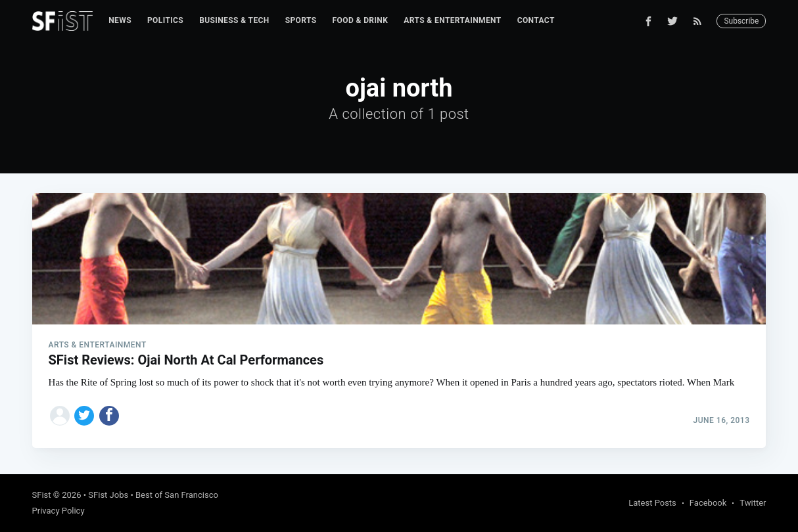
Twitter (753, 503)
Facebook (708, 503)
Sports (301, 20)
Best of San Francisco (177, 495)
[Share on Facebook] (109, 416)
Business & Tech (234, 20)
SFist (42, 495)
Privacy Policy (59, 511)
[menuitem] (120, 21)
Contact (536, 20)
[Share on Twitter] (84, 416)
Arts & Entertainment (452, 20)
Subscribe (741, 21)
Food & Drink (361, 20)
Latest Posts (652, 503)
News (120, 20)
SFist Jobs (108, 495)
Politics (165, 20)
